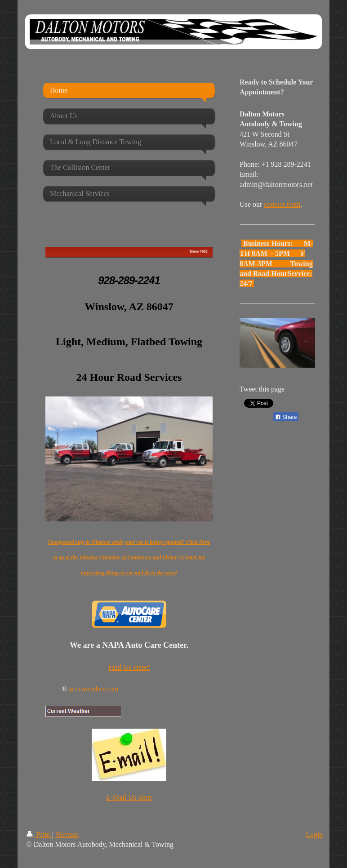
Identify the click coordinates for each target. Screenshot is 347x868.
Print (39, 835)
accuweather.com (94, 689)
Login (314, 835)
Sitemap (67, 835)
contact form (282, 204)
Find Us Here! (129, 667)
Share (286, 417)
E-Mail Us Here (129, 797)
